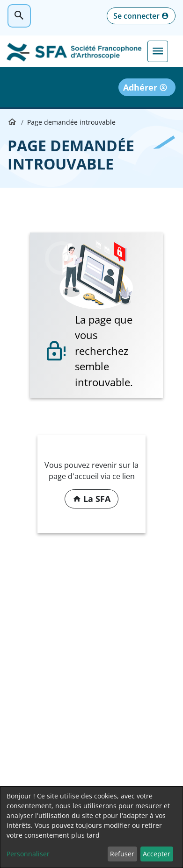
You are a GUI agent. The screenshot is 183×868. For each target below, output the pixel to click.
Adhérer (140, 87)
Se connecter (136, 16)
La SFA (97, 499)
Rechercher (19, 16)
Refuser (122, 854)
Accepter (157, 854)
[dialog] (91, 827)
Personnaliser (28, 854)
